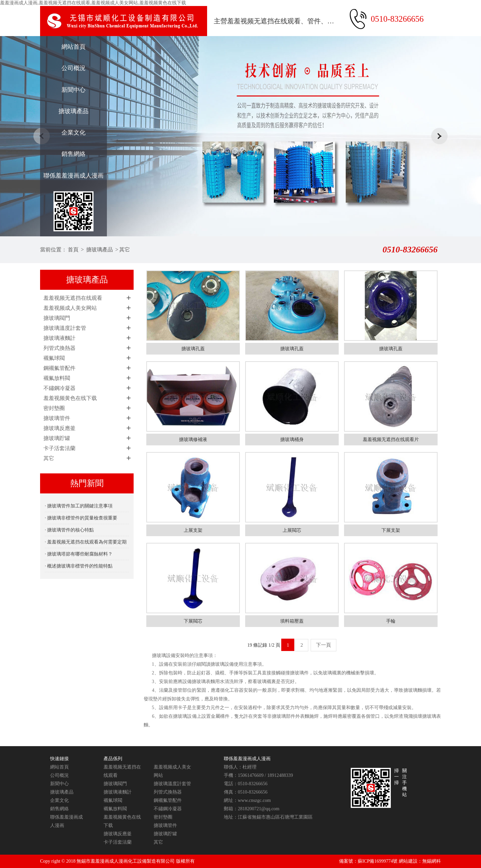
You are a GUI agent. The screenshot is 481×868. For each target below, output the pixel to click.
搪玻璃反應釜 (59, 428)
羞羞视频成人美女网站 (70, 308)
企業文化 (73, 133)
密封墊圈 (54, 408)
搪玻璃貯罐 (57, 438)
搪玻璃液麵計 (59, 338)
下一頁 (324, 645)
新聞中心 (73, 90)
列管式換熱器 (59, 348)
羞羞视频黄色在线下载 (70, 398)
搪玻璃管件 (57, 418)
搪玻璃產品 (73, 111)
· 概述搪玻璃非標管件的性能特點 (79, 566)
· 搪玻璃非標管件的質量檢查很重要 (81, 518)
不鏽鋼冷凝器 (59, 388)
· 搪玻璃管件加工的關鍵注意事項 (79, 506)
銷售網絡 (73, 154)
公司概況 (73, 68)
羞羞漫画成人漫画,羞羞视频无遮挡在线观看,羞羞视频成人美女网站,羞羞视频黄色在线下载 (93, 3)
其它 (125, 250)
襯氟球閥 (54, 358)
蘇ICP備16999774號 (378, 861)
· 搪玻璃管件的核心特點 (69, 530)
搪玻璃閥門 (57, 318)
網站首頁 (73, 47)
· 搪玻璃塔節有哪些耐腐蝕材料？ (79, 554)
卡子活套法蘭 (59, 448)
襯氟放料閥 (57, 378)
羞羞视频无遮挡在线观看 (73, 298)
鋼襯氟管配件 (59, 368)
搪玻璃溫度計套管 (65, 328)
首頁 (73, 250)
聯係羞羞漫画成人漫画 (73, 176)
